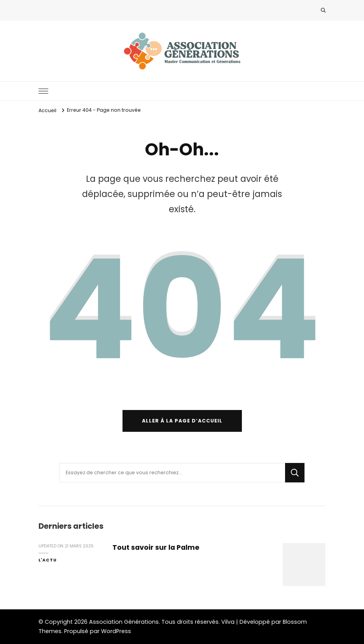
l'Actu (48, 560)
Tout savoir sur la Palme (156, 547)
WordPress (116, 631)
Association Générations (124, 622)
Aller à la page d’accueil (182, 421)
